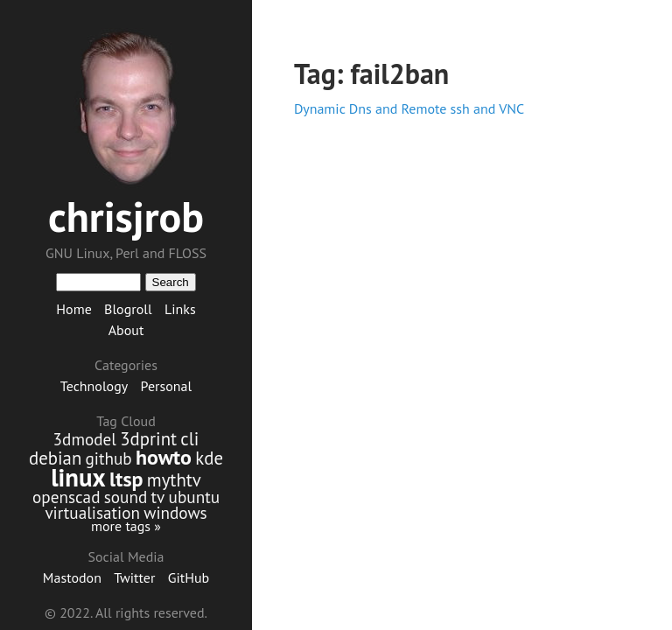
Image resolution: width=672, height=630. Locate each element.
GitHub (189, 577)
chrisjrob (126, 216)
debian (55, 458)
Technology (94, 386)
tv (158, 497)
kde (209, 458)
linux (78, 477)
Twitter (134, 577)
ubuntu (194, 497)
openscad (66, 497)
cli (189, 439)
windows (175, 512)
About (126, 330)
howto (164, 457)
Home (73, 309)
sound (126, 497)
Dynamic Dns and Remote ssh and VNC (409, 108)
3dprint (148, 439)
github (109, 458)
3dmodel (85, 439)
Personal (167, 386)
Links (180, 309)
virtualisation (92, 512)
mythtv (174, 480)
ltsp (126, 479)
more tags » (126, 526)
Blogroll (128, 309)
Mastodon (72, 577)
